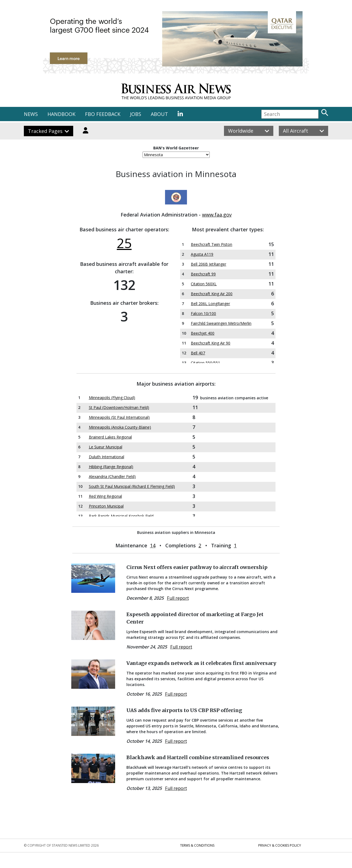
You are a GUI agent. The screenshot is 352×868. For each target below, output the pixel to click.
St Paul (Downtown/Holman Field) (119, 407)
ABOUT (159, 114)
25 (124, 243)
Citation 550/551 (205, 363)
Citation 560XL (204, 284)
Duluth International (107, 457)
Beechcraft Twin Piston (212, 244)
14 (153, 545)
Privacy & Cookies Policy (280, 845)
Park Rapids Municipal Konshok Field (121, 516)
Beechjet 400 (203, 333)
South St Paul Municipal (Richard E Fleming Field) (132, 486)
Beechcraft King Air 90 (211, 343)
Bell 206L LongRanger (210, 304)
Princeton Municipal (106, 506)
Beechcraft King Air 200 (212, 294)
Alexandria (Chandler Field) (112, 476)
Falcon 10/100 (203, 313)
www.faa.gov (217, 215)
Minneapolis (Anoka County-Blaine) (120, 427)
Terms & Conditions (197, 845)
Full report (178, 598)
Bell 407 (198, 353)
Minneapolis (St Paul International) (119, 417)
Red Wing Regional (105, 496)
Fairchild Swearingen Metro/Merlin (221, 323)
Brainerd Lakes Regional (110, 437)
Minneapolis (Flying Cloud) (112, 398)
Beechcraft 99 (203, 274)
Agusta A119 (202, 254)
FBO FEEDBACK (103, 114)
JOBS (136, 114)
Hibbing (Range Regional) (111, 467)
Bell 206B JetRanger (208, 264)
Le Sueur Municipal (106, 447)
